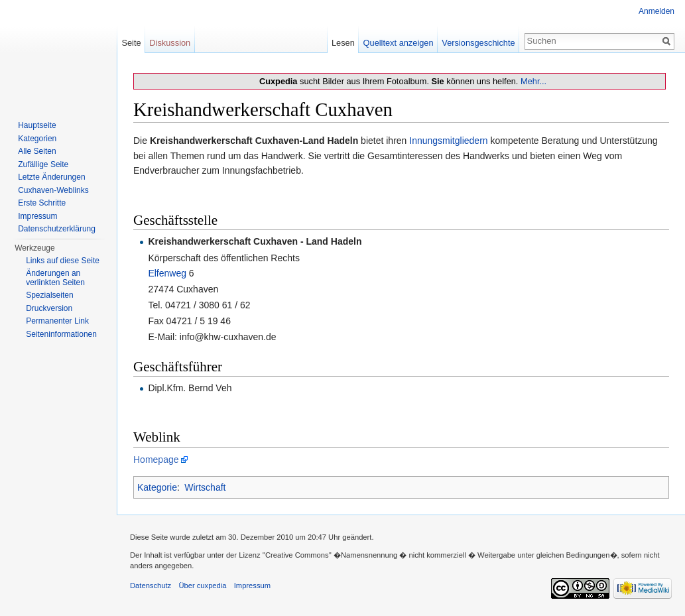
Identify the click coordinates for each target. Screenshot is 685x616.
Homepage (156, 460)
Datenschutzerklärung (57, 229)
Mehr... (533, 81)
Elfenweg (167, 273)
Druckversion (49, 308)
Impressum (37, 216)
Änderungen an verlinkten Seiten (55, 278)
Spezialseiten (49, 295)
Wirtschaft (205, 487)
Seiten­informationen (61, 334)
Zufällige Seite (43, 164)
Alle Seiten (37, 151)
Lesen (343, 43)
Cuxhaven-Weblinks (53, 190)
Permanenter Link (57, 321)
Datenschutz (151, 585)
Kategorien (37, 139)
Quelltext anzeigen (399, 43)
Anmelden (656, 11)
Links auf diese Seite (63, 261)
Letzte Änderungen (51, 177)
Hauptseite (37, 125)
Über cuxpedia (202, 585)
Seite (131, 43)
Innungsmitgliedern (448, 141)
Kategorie (157, 487)
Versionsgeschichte (478, 43)
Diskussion (170, 43)
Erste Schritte (42, 203)
